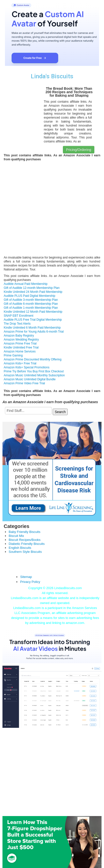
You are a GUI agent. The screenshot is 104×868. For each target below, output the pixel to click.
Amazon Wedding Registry (21, 340)
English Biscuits (20, 548)
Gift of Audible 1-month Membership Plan (31, 308)
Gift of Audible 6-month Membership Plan (31, 304)
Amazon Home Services (20, 351)
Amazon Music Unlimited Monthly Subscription (34, 375)
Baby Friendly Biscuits (25, 532)
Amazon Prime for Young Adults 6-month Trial (34, 332)
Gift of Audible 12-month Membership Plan (32, 288)
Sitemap (26, 577)
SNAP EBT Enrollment (19, 316)
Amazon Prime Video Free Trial (24, 383)
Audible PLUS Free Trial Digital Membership (33, 320)
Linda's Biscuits (52, 76)
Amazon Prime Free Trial (20, 344)
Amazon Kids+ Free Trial (20, 363)
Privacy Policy (30, 582)
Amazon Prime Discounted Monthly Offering (33, 359)
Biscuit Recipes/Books (25, 540)
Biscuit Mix (16, 536)
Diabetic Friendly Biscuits (27, 544)
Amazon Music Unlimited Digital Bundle (30, 379)
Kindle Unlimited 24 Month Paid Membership (33, 292)
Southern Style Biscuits (25, 552)
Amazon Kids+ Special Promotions (26, 367)
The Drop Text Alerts (17, 324)
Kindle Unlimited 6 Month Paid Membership (32, 328)
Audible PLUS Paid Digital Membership (29, 296)
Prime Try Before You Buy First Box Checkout (34, 371)
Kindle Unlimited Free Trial (21, 347)
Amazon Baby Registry (19, 336)
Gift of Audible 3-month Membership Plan (31, 300)
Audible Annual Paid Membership (26, 284)
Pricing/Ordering (79, 150)
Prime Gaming (13, 355)
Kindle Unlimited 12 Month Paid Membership (33, 312)
